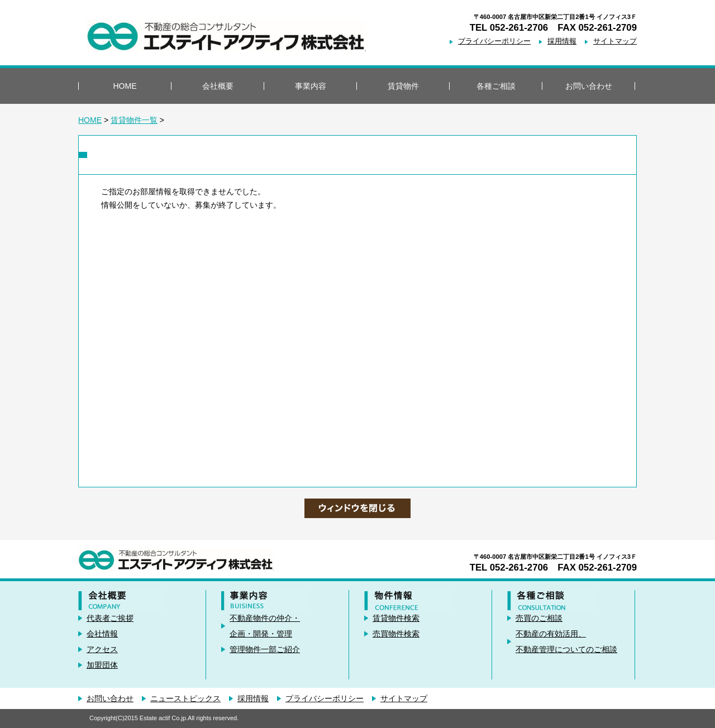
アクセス (102, 649)
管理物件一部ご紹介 (265, 649)
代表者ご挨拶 (110, 618)
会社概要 (218, 86)
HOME (125, 86)
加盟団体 (102, 665)
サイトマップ (615, 41)
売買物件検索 (396, 634)
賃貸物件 (403, 86)
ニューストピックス (185, 698)
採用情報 (562, 41)
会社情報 (102, 634)
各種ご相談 (496, 86)
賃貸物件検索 (396, 618)
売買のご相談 (539, 618)
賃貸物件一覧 (134, 120)
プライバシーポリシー (494, 41)
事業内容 (311, 86)
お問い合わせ (589, 86)
